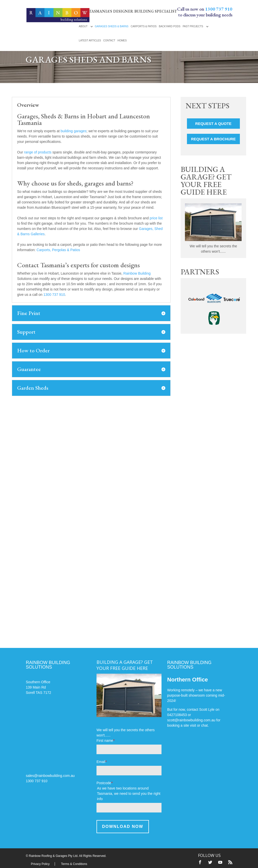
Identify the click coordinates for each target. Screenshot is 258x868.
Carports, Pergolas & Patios (58, 250)
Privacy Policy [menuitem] (40, 864)
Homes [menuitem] (122, 41)
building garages (73, 131)
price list (156, 218)
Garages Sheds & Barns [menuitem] (111, 27)
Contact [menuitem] (109, 41)
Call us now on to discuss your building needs (205, 12)
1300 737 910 (54, 295)
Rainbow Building (137, 273)
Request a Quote (213, 124)
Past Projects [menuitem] (193, 27)
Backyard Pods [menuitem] (169, 27)
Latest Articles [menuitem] (90, 41)
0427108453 (177, 715)
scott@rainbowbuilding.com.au (191, 720)
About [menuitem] (83, 27)
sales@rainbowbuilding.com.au (50, 776)
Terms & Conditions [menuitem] (74, 864)
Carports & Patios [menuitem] (144, 27)
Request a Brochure (213, 139)
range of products (38, 152)
